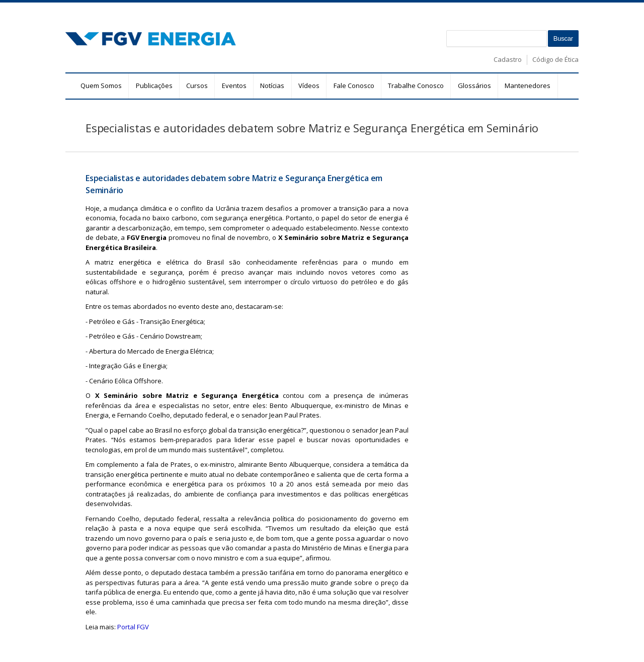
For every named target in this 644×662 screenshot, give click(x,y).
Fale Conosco (354, 86)
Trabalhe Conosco (416, 86)
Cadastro (508, 59)
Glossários (474, 86)
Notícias (272, 86)
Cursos (197, 86)
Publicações (154, 86)
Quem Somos (101, 86)
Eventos (234, 86)
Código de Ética (555, 59)
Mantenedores (528, 86)
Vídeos (309, 86)
